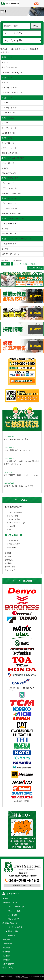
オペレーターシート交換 (16, 523)
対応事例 (8, 557)
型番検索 (12, 935)
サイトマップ (10, 570)
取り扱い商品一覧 (10, 923)
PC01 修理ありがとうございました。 (18, 450)
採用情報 (6, 956)
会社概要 (8, 563)
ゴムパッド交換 (13, 516)
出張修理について (14, 507)
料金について (12, 530)
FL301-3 (12, 98)
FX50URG (13, 178)
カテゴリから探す (13, 544)
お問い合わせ (10, 567)
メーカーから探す (13, 540)
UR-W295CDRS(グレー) (20, 239)
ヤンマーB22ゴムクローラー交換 (16, 439)
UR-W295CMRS (16, 219)
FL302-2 (12, 57)
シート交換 (13, 915)
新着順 (40, 268)
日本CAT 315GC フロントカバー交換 (19, 486)
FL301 (11, 118)
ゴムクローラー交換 (14, 512)
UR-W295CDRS (16, 158)
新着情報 (6, 960)
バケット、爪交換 (13, 519)
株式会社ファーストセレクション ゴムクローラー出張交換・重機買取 (26, 977)
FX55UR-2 (13, 198)
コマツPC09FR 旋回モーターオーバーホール (21, 475)
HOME (5, 899)
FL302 (11, 78)
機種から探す (12, 547)
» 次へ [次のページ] (26, 264)
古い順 (32, 268)
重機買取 (8, 553)
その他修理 (11, 526)
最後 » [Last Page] (34, 264)
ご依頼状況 (9, 560)
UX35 (11, 138)
